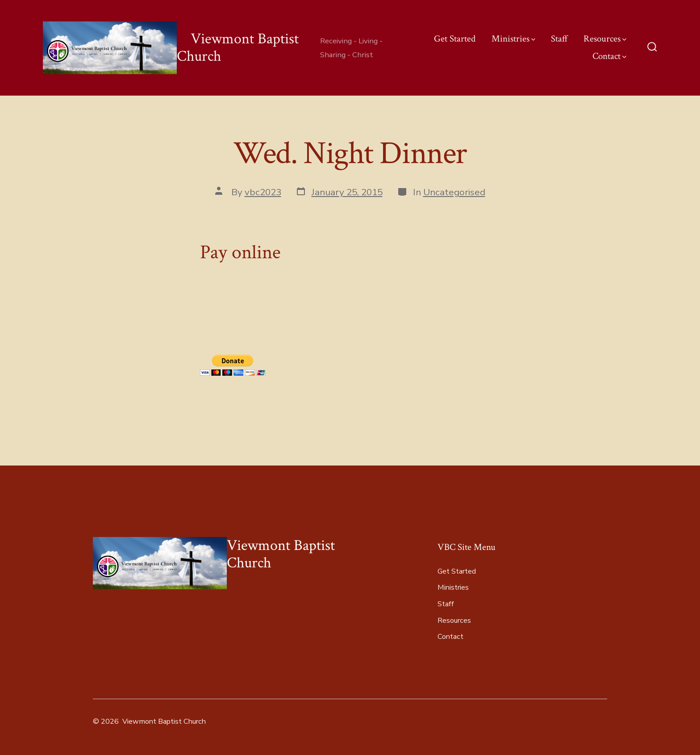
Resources (605, 39)
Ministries (513, 39)
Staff (559, 39)
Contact (609, 56)
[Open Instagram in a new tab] (564, 721)
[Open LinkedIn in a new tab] (582, 721)
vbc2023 (263, 192)
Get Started (455, 39)
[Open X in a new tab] (544, 721)
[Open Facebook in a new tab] (524, 721)
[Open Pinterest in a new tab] (599, 721)
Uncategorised (454, 192)
